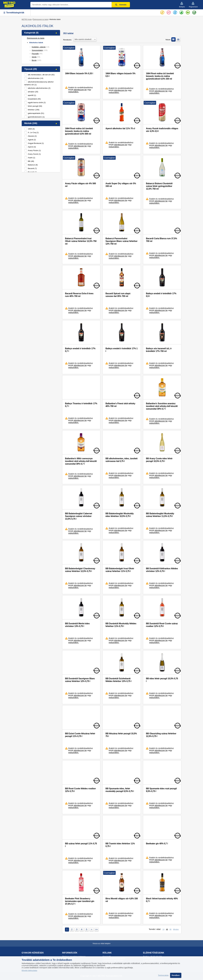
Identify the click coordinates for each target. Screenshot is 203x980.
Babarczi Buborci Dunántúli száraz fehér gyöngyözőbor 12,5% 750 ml (159, 186)
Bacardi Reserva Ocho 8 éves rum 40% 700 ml (79, 295)
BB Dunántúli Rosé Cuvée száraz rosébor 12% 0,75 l (162, 625)
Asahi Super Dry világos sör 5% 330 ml (121, 185)
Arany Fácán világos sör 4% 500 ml (81, 185)
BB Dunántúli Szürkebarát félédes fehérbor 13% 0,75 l (118, 680)
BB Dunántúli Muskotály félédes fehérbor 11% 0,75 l (121, 625)
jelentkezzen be (80, 90)
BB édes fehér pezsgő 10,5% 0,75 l (162, 680)
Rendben (176, 975)
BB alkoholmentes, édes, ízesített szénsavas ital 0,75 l (121, 460)
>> (96, 929)
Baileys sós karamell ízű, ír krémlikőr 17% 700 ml (159, 350)
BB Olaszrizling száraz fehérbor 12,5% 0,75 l (161, 735)
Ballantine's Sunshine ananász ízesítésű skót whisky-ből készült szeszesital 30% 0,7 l (162, 406)
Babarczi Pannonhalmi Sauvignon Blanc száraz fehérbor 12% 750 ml (121, 241)
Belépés (182, 5)
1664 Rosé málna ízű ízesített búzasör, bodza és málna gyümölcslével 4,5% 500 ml (79, 131)
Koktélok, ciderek (39, 47)
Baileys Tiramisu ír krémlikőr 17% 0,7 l (81, 405)
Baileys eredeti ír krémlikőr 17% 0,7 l (80, 350)
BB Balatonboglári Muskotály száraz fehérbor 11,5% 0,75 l (160, 515)
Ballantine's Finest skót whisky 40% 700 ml (120, 405)
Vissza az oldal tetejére (101, 943)
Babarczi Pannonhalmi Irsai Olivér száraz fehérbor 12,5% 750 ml (81, 241)
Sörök (34, 57)
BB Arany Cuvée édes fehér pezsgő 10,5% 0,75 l (159, 460)
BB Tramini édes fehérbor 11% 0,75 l (120, 845)
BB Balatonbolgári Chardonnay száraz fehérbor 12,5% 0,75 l (80, 570)
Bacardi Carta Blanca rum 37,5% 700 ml (161, 240)
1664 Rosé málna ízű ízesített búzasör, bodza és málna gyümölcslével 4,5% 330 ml (160, 76)
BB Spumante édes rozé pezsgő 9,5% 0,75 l (161, 790)
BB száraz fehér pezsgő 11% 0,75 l (81, 845)
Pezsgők (35, 54)
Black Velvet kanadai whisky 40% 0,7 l (162, 900)
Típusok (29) (31, 69)
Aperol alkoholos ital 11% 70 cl (120, 128)
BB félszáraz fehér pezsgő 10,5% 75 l (121, 735)
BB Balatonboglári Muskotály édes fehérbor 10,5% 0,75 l (119, 515)
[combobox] (85, 39)
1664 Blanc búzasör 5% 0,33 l (79, 73)
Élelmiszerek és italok (41, 19)
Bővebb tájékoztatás (29, 970)
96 (170, 929)
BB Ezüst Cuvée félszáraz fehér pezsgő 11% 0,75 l (80, 735)
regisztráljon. (74, 92)
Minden (176, 929)
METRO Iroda (27, 19)
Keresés (121, 5)
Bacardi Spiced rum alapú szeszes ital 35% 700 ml (118, 295)
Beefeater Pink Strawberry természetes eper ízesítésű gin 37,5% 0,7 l (80, 901)
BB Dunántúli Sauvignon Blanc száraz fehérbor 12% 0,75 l (80, 680)
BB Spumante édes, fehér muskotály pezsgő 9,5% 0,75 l (120, 790)
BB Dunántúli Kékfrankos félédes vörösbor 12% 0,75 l (162, 570)
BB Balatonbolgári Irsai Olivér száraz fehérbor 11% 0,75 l (120, 570)
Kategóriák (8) (31, 33)
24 (163, 929)
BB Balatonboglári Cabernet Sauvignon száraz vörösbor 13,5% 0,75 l (79, 516)
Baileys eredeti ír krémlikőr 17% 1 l (121, 350)
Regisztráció (193, 5)
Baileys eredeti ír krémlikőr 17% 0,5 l (161, 295)
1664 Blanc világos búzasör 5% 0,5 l (120, 75)
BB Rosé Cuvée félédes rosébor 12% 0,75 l (80, 790)
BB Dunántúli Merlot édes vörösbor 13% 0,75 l (77, 625)
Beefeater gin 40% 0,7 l (157, 844)
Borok (34, 60)
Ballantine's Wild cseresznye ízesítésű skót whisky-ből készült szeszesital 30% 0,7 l (81, 461)
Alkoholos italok (36, 43)
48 (167, 929)
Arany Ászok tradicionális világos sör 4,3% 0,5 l (162, 130)
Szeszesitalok (37, 50)
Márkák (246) (31, 123)
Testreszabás (163, 975)
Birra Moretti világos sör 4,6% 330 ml (122, 900)
